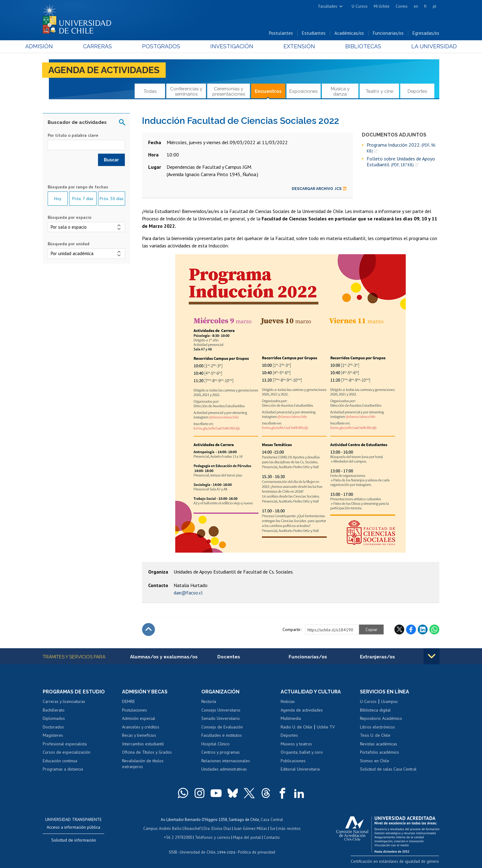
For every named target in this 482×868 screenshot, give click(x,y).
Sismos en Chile (375, 761)
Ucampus (389, 702)
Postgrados (167, 47)
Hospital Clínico (215, 744)
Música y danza (340, 91)
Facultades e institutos (222, 736)
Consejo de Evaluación (222, 727)
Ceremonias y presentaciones (229, 91)
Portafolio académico (379, 752)
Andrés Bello (171, 828)
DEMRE (128, 702)
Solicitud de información (74, 840)
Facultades (328, 6)
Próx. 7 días (83, 199)
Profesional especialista (65, 744)
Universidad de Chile (198, 851)
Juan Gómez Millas (250, 828)
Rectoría (209, 702)
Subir (148, 629)
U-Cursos (360, 6)
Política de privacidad (256, 851)
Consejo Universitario (221, 710)
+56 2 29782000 (179, 837)
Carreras (109, 47)
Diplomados (54, 719)
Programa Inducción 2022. (401, 148)
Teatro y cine (379, 91)
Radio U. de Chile (296, 727)
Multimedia (291, 719)
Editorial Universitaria (300, 769)
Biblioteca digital (375, 710)
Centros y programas (221, 752)
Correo (402, 6)
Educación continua (60, 761)
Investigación (231, 47)
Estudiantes (314, 33)
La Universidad (416, 47)
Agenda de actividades (104, 70)
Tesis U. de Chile (375, 736)
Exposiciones (303, 91)
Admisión (57, 47)
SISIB (174, 851)
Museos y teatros (296, 744)
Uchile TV (326, 727)
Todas (150, 91)
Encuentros (268, 91)
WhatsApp (434, 629)
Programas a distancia (63, 769)
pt (435, 6)
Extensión (293, 47)
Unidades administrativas (224, 769)
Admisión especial (139, 719)
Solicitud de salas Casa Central (388, 769)
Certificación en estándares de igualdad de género (396, 861)
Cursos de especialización (67, 752)
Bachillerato (54, 710)
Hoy (58, 199)
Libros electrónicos (377, 727)
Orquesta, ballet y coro (302, 752)
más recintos (289, 828)
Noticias (288, 702)
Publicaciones (293, 761)
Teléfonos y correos (213, 837)
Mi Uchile (382, 6)
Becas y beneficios (139, 736)
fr (425, 6)
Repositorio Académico (381, 719)
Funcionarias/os (388, 33)
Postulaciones (134, 710)
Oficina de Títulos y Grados (147, 752)
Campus (151, 828)
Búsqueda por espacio (69, 218)
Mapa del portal (246, 837)
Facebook (411, 629)
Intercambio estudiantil (143, 744)
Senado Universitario (221, 719)
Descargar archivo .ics (319, 189)
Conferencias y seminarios (186, 91)
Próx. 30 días (112, 199)
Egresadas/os (426, 33)
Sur (272, 828)
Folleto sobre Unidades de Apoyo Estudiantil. (401, 162)
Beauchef (193, 828)
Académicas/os (349, 33)
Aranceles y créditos (141, 727)
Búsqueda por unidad (69, 244)
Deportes (417, 91)
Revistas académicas (379, 744)
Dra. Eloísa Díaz (218, 828)
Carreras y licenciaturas (64, 702)
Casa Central (272, 820)
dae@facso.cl (188, 593)
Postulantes (281, 33)
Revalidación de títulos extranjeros (143, 764)
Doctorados (53, 727)
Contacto (271, 837)
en (416, 6)
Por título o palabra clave (73, 136)
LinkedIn (423, 629)
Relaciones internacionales (226, 761)
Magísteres (53, 736)
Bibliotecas (351, 47)
